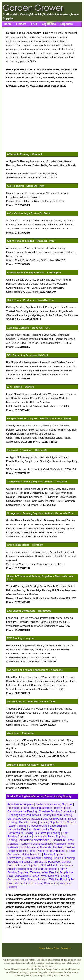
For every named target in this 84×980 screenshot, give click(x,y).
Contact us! (66, 948)
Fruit (34, 24)
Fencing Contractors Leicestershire (28, 840)
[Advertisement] (50, 120)
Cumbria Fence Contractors (24, 819)
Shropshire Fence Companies (52, 862)
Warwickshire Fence (27, 876)
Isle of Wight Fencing (48, 833)
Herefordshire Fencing (46, 829)
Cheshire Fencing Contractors (57, 811)
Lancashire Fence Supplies (50, 837)
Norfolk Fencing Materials (36, 847)
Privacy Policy (53, 948)
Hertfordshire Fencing (20, 833)
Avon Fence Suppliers (21, 804)
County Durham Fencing (58, 815)
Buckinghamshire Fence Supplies (51, 808)
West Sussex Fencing (34, 880)
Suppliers (67, 24)
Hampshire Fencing (19, 829)
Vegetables (49, 24)
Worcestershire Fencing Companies (37, 883)
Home (8, 24)
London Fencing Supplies (36, 844)
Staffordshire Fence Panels (57, 865)
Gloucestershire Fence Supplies (48, 826)
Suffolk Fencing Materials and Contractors (32, 869)
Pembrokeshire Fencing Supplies (43, 858)
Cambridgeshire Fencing (22, 811)
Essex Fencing (18, 826)
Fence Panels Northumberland (47, 851)
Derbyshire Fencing (54, 819)
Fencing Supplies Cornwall (25, 815)
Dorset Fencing (28, 822)
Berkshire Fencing (18, 808)
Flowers (21, 24)
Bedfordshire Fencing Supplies (54, 804)
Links (42, 948)
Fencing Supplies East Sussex (58, 822)
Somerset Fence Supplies (23, 865)
